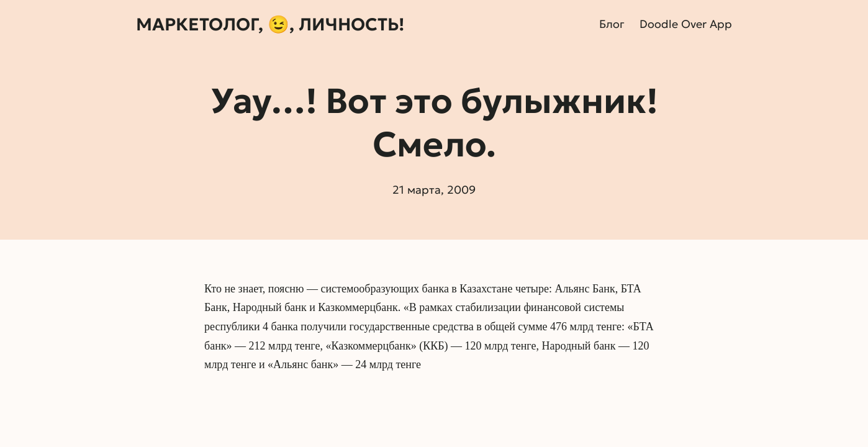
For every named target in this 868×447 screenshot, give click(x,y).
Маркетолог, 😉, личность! (270, 25)
